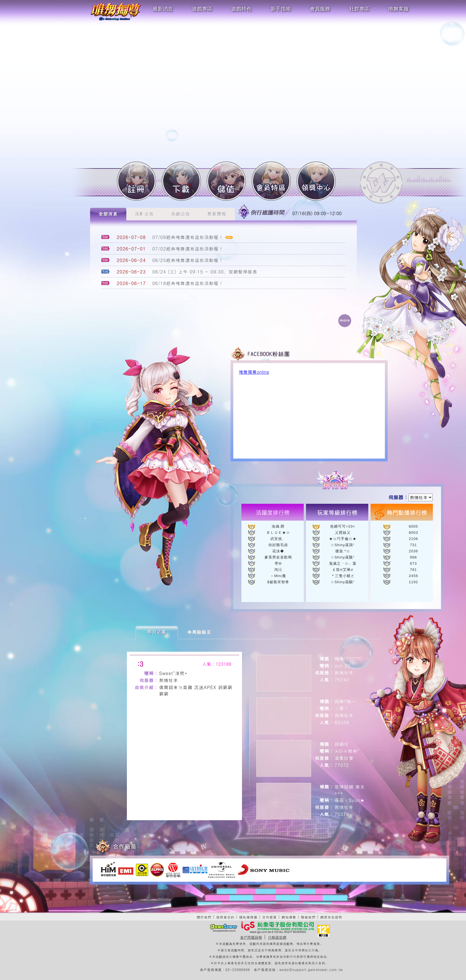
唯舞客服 (399, 9)
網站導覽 (289, 917)
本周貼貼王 (199, 632)
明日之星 (157, 632)
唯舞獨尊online (254, 372)
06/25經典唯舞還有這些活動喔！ (188, 260)
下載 (181, 181)
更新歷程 (217, 214)
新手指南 (281, 9)
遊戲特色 (241, 9)
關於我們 (204, 917)
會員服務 (320, 9)
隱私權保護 (248, 917)
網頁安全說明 (331, 917)
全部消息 (108, 214)
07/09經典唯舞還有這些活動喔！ (188, 237)
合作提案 (269, 917)
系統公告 (181, 214)
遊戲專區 (202, 9)
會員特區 (271, 181)
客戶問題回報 (251, 937)
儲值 (226, 181)
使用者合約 (225, 917)
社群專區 (359, 9)
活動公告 (144, 214)
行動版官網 (277, 937)
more (345, 320)
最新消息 (163, 9)
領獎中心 (316, 181)
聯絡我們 (308, 917)
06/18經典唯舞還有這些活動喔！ (188, 283)
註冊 (136, 181)
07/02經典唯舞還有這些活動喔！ (188, 249)
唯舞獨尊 (116, 11)
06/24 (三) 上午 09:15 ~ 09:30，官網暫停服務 (205, 272)
